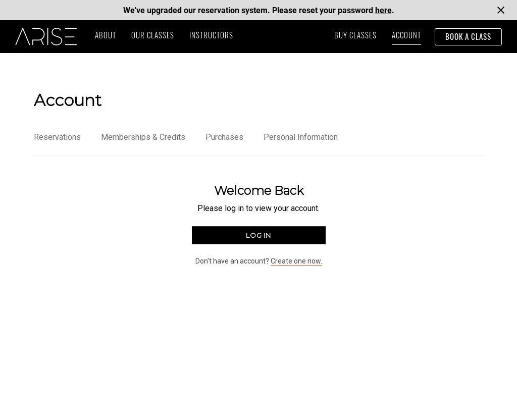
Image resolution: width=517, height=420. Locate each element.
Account (406, 37)
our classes (153, 37)
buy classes (355, 37)
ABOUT (106, 37)
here (383, 10)
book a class (468, 36)
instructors (211, 37)
